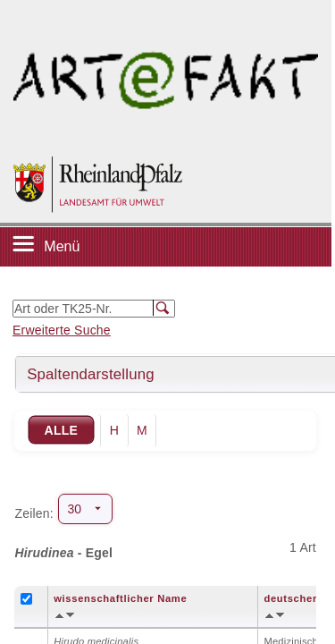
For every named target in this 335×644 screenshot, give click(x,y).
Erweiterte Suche (62, 330)
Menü (62, 246)
